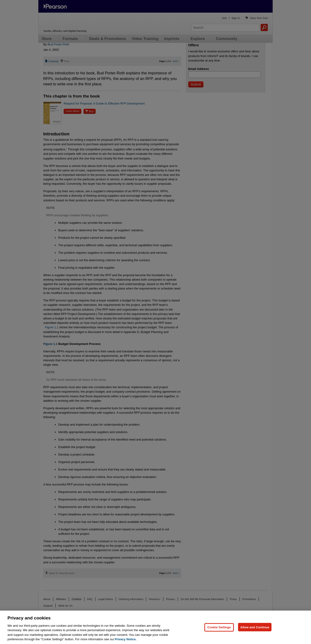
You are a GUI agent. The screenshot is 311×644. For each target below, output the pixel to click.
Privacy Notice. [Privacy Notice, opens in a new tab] (126, 639)
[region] (155, 627)
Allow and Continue (255, 627)
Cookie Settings (219, 627)
